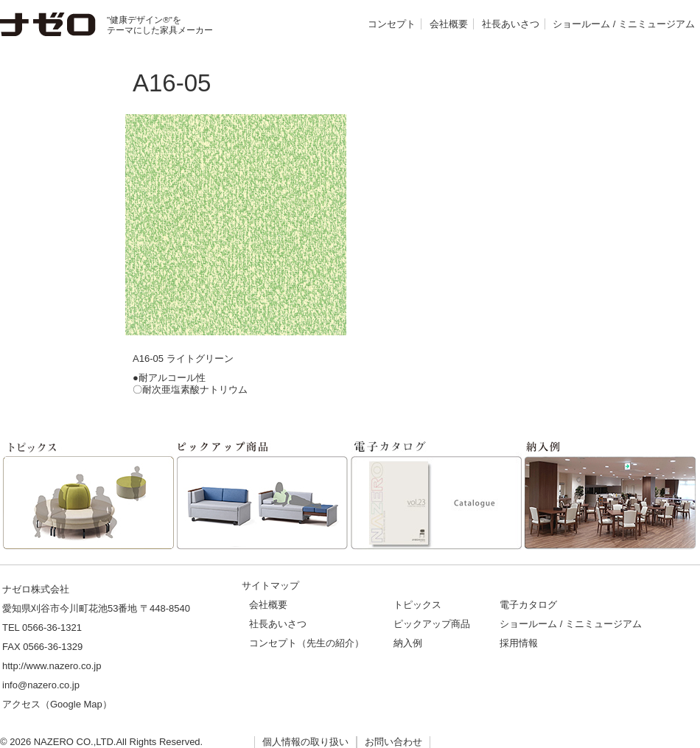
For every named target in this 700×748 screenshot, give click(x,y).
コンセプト (392, 24)
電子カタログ (528, 605)
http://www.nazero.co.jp (52, 666)
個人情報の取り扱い (305, 742)
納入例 (408, 643)
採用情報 (519, 643)
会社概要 (449, 24)
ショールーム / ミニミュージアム (624, 24)
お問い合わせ (393, 742)
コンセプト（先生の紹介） (307, 643)
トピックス (417, 605)
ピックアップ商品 (432, 624)
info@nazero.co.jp (41, 685)
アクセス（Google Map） (57, 704)
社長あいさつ (511, 24)
